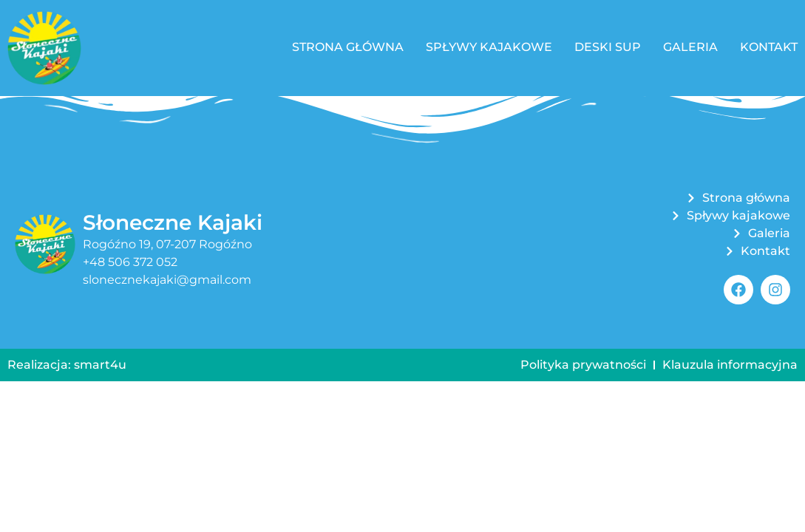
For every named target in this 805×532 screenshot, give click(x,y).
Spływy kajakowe (489, 47)
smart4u (100, 365)
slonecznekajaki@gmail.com (167, 280)
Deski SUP (608, 47)
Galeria (690, 47)
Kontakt (769, 47)
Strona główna (348, 47)
